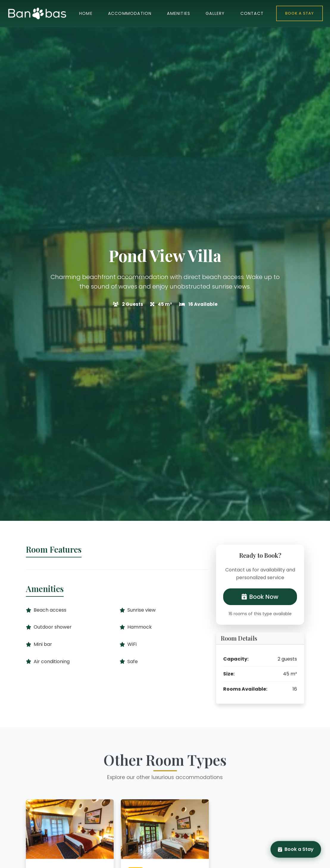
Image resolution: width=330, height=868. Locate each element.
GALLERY (215, 13)
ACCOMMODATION (130, 13)
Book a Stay (299, 13)
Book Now (260, 597)
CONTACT (252, 13)
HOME (86, 13)
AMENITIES (179, 13)
